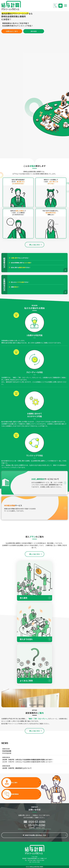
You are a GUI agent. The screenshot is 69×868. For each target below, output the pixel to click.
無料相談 (34, 31)
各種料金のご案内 (12, 31)
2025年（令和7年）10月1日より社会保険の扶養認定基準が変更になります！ (28, 762)
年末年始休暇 (7, 753)
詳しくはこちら (35, 245)
